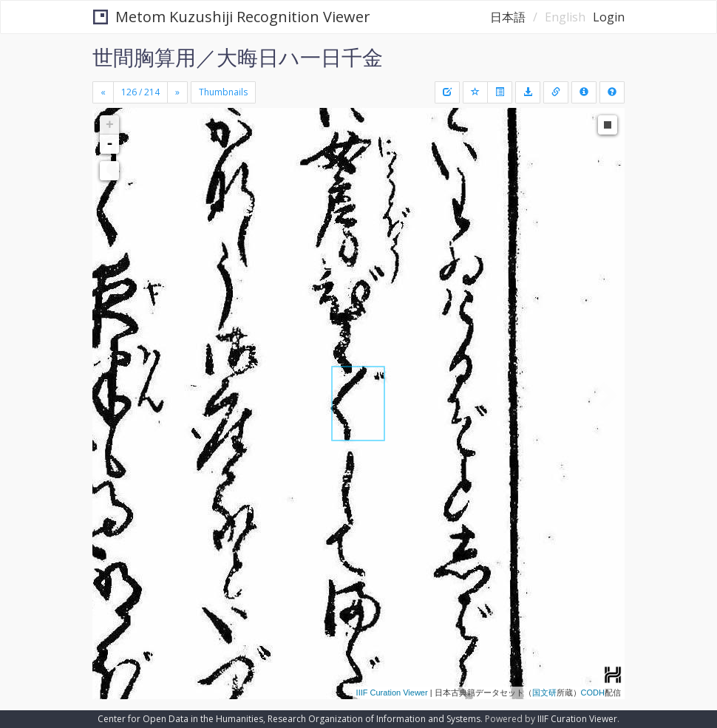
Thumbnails (223, 92)
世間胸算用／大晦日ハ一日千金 (238, 57)
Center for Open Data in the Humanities (180, 719)
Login (609, 17)
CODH (593, 693)
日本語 (508, 17)
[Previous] (103, 92)
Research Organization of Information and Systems (374, 719)
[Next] (177, 92)
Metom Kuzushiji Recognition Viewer (232, 17)
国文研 (544, 693)
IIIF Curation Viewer (392, 693)
